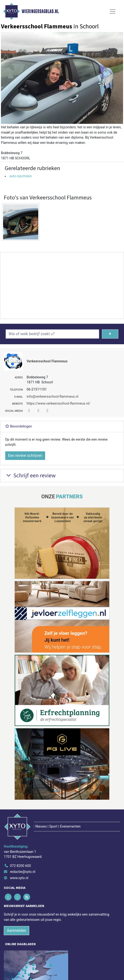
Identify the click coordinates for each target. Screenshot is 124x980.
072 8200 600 (20, 866)
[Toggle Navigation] (113, 11)
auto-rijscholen (21, 176)
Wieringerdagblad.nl (40, 11)
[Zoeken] (110, 334)
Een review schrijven (25, 456)
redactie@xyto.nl (23, 872)
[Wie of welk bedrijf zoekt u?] (52, 334)
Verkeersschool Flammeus (47, 361)
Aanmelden (17, 930)
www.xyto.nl (19, 878)
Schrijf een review (30, 475)
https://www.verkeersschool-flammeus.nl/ (58, 404)
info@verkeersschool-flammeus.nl (52, 397)
